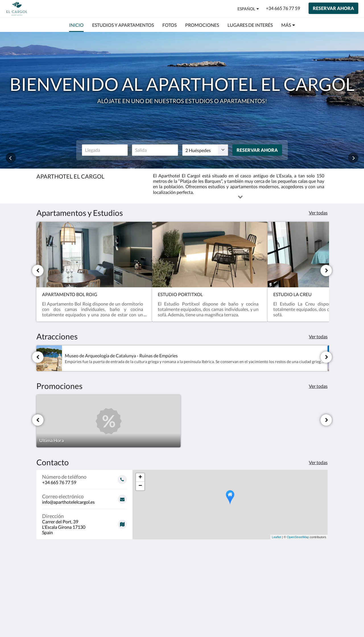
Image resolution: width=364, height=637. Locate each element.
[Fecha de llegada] (105, 150)
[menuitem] (76, 25)
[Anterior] (38, 271)
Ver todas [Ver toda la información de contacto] (318, 462)
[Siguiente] (326, 271)
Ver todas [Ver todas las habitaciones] (318, 213)
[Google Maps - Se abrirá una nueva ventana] (84, 522)
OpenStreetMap (298, 537)
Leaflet (277, 537)
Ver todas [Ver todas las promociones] (318, 386)
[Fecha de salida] (155, 150)
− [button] (140, 486)
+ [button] (140, 478)
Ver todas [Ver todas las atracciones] (318, 336)
